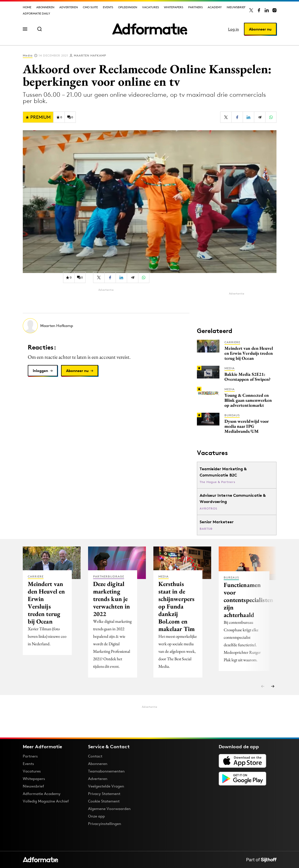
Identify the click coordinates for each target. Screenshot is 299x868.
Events (108, 7)
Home (27, 7)
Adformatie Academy (42, 794)
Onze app (96, 816)
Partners (195, 7)
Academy (215, 7)
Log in (234, 29)
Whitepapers (174, 7)
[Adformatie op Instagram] (274, 10)
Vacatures (151, 7)
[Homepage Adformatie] (150, 29)
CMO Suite (90, 7)
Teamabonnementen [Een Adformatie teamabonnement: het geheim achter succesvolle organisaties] (106, 771)
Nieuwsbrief (236, 7)
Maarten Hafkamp (90, 55)
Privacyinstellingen (105, 824)
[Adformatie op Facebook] (259, 10)
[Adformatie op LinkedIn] (267, 10)
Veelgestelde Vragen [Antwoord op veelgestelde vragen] (106, 786)
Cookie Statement (104, 801)
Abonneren (45, 7)
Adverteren (69, 7)
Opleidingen (128, 7)
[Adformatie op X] (251, 10)
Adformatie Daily (36, 13)
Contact (95, 756)
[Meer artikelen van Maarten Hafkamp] (106, 326)
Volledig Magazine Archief (46, 801)
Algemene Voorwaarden (109, 809)
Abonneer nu (260, 29)
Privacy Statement (104, 794)
